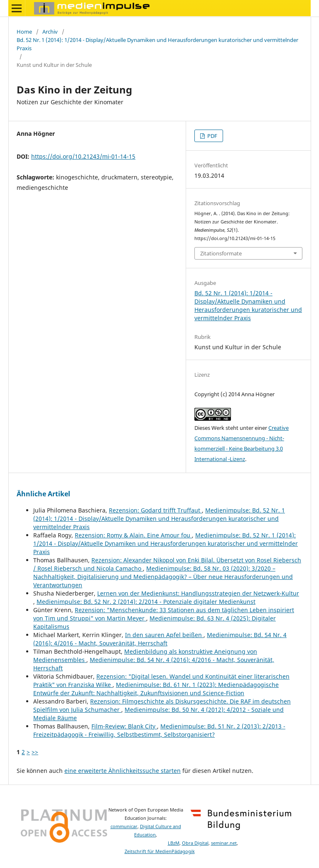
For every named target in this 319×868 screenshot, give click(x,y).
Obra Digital (195, 843)
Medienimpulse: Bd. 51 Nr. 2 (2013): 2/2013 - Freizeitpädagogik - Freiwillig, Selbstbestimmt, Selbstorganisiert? (159, 730)
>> (35, 752)
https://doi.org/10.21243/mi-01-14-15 (83, 156)
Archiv (50, 32)
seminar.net (224, 843)
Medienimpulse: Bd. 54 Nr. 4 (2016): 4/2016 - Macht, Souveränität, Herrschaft (160, 639)
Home (24, 32)
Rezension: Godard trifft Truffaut (155, 510)
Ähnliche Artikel (43, 494)
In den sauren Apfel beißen (164, 635)
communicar (124, 826)
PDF (212, 136)
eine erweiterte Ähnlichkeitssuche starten (123, 771)
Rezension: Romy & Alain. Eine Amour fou (133, 535)
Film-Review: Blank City (124, 726)
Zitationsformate (221, 253)
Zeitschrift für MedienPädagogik (160, 851)
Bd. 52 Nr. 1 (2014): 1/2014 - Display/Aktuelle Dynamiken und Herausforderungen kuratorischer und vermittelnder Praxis (157, 44)
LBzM (174, 843)
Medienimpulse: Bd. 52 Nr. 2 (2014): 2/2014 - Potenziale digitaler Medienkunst (146, 602)
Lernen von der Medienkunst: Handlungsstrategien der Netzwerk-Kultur (198, 593)
